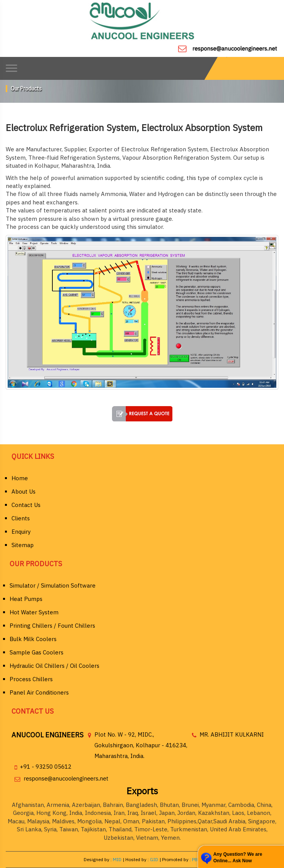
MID (117, 859)
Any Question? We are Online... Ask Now (238, 857)
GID (154, 859)
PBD (196, 859)
